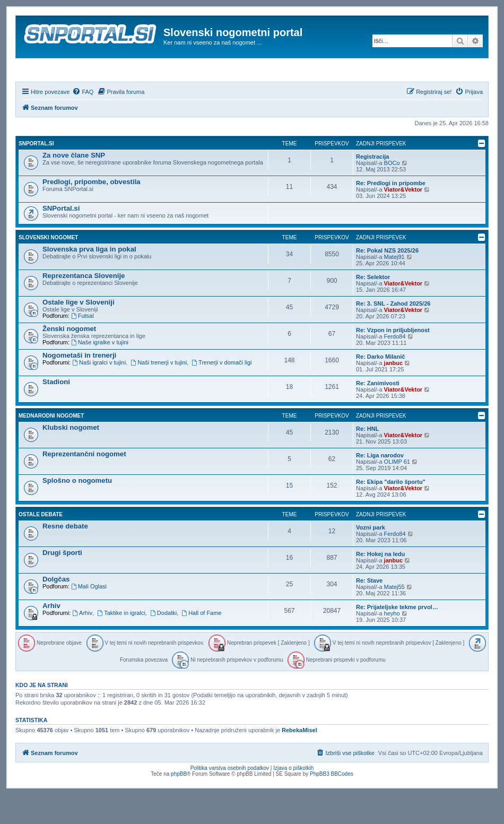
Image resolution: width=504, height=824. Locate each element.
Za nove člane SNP (74, 184)
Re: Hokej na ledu (380, 583)
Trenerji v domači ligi (221, 391)
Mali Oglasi (89, 615)
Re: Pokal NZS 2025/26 (387, 279)
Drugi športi (62, 581)
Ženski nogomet (69, 357)
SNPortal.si (36, 172)
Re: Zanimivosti (378, 412)
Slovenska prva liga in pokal (89, 278)
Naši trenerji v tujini (159, 391)
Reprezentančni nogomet (84, 483)
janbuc (393, 392)
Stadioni (56, 410)
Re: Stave (369, 609)
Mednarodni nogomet (51, 444)
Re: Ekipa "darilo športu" (391, 510)
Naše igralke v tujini (100, 371)
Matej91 (394, 285)
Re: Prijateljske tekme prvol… (397, 636)
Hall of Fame (201, 641)
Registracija (372, 185)
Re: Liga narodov (380, 484)
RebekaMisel (299, 759)
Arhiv (51, 634)
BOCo (392, 192)
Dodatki (163, 641)
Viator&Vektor (403, 218)
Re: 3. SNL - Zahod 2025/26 (393, 332)
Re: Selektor (373, 306)
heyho (392, 642)
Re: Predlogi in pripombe (391, 212)
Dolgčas (56, 608)
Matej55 (394, 615)
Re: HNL (367, 457)
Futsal (82, 344)
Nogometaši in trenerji (79, 384)
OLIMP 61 (397, 490)
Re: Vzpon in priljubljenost (393, 359)
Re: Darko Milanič (380, 385)
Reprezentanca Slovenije (84, 304)
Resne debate (65, 555)
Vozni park (371, 556)
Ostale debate (41, 543)
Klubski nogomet (71, 456)
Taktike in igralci (121, 641)
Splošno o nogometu (77, 509)
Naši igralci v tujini (99, 391)
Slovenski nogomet (48, 266)
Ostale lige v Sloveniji (79, 331)
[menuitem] (83, 120)
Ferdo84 (395, 365)
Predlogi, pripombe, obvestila (92, 210)
